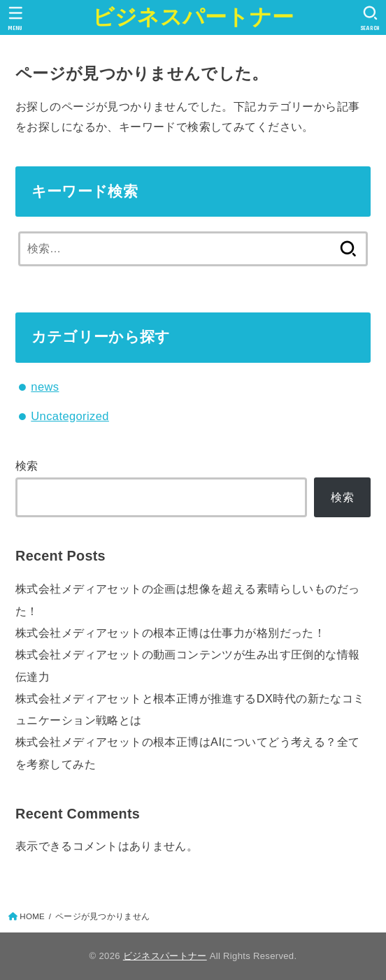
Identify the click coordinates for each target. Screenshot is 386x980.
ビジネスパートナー (193, 17)
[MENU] (16, 18)
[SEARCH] (370, 18)
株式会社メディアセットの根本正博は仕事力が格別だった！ (170, 633)
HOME (32, 916)
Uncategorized (70, 416)
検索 (27, 466)
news (45, 387)
